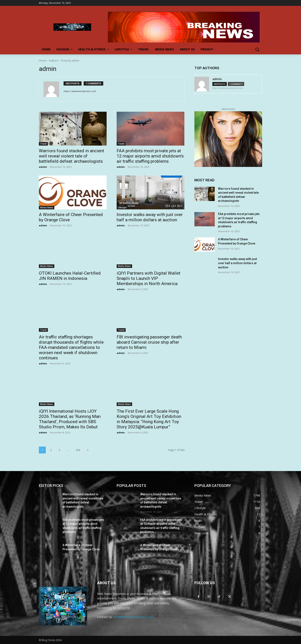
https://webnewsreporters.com (80, 91)
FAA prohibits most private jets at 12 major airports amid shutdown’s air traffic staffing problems (150, 156)
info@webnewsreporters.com (133, 617)
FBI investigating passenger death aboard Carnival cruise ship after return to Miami (149, 342)
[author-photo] (54, 89)
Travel (43, 144)
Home (43, 61)
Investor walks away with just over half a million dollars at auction (150, 217)
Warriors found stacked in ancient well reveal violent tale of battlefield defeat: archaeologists (71, 156)
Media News (47, 207)
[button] (257, 49)
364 (78, 450)
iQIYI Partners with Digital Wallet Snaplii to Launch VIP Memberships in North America (149, 278)
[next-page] (88, 450)
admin (43, 167)
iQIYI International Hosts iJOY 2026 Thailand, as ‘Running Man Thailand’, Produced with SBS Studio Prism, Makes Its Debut (70, 419)
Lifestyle (122, 207)
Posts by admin (70, 61)
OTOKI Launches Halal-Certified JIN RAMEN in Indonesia (70, 276)
